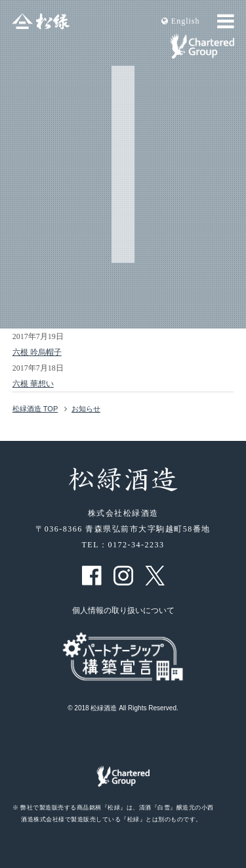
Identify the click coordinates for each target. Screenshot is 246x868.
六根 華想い (33, 384)
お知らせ (86, 409)
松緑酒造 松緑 (41, 21)
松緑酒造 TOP (35, 409)
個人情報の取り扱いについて (123, 610)
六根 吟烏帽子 (37, 352)
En (181, 21)
